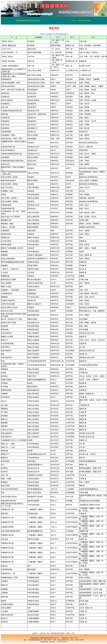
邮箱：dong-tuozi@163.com (62, 640)
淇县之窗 (52, 642)
